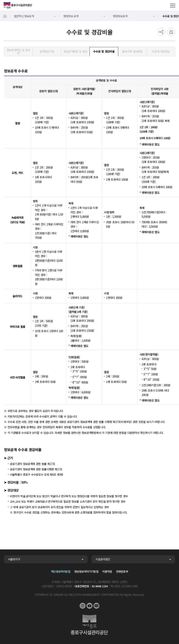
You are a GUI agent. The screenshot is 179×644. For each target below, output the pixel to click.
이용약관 (107, 571)
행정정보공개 (120, 16)
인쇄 (171, 32)
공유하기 (161, 32)
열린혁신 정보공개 (24, 16)
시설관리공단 (103, 559)
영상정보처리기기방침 (86, 571)
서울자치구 (14, 559)
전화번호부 (122, 571)
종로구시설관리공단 (18, 5)
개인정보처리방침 (61, 571)
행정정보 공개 (71, 16)
